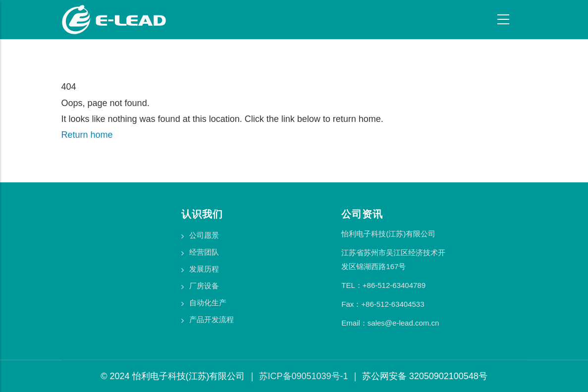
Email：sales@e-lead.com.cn (390, 323)
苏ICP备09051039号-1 (304, 376)
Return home (87, 135)
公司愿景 (204, 235)
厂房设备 (204, 286)
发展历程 (204, 269)
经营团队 (204, 252)
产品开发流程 (212, 319)
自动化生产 (208, 303)
